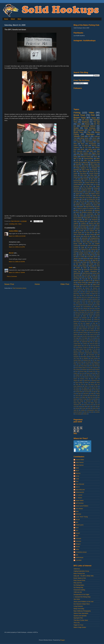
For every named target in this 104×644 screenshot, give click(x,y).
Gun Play (87, 255)
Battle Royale (84, 179)
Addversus (77, 569)
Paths (75, 364)
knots (89, 408)
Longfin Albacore (78, 345)
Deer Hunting (81, 310)
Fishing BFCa (85, 249)
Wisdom (96, 401)
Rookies (97, 229)
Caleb (77, 479)
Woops (86, 403)
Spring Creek (80, 231)
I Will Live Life (78, 592)
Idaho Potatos (77, 336)
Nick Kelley (83, 227)
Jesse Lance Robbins (82, 506)
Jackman (91, 340)
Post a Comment (12, 276)
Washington (90, 134)
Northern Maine (77, 360)
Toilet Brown (86, 393)
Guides (75, 173)
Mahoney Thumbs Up (83, 347)
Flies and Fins (78, 583)
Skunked (76, 190)
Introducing (94, 220)
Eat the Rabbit (77, 218)
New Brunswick (90, 355)
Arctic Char (95, 290)
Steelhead (85, 122)
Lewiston (85, 344)
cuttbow (90, 283)
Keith (11, 268)
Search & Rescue (89, 377)
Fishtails (76, 323)
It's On (78, 160)
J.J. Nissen (79, 498)
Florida (78, 155)
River (77, 371)
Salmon (96, 205)
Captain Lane (96, 196)
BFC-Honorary (79, 130)
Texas (77, 384)
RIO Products (77, 369)
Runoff (94, 373)
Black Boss (95, 294)
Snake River (87, 381)
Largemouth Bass (86, 342)
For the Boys (87, 251)
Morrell (11, 253)
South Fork (77, 271)
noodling (83, 410)
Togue (80, 393)
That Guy (83, 384)
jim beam (84, 408)
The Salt (96, 122)
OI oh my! (91, 227)
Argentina (85, 240)
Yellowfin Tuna (79, 136)
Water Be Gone (91, 397)
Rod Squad (83, 266)
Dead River (92, 308)
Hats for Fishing (90, 331)
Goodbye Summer (83, 253)
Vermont (95, 279)
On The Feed (77, 262)
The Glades (84, 388)
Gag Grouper (95, 325)
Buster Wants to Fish (80, 578)
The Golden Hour (94, 388)
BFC (84, 292)
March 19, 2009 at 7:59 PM (17, 272)
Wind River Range (78, 401)
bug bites (97, 207)
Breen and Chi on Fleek (84, 297)
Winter (82, 149)
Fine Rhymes (88, 320)
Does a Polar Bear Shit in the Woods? (85, 312)
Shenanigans (94, 268)
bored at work (90, 405)
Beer (75, 171)
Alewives (95, 288)
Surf (96, 275)
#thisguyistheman (95, 238)
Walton (84, 397)
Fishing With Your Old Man (91, 218)
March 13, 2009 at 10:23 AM (17, 236)
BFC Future (94, 164)
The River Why (79, 392)
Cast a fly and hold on (91, 181)
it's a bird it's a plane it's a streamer (85, 208)
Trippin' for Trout (78, 625)
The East (87, 233)
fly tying (84, 177)
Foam (82, 325)
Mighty (75, 260)
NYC (82, 355)
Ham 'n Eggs (81, 331)
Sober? (76, 146)
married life (86, 236)
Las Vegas (95, 342)
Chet (77, 481)
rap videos (76, 238)
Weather (81, 207)
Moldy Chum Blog (79, 609)
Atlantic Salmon (95, 194)
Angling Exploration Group (81, 571)
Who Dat (91, 399)
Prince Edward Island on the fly (83, 368)
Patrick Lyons (80, 525)
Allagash (78, 240)
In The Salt (92, 338)
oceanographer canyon (92, 410)
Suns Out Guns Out (87, 275)
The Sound (87, 392)
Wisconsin (88, 401)
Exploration (84, 318)
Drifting (82, 216)
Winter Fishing (82, 283)
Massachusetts (85, 225)
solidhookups (79, 557)
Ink (97, 257)
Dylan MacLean (80, 490)
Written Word (94, 403)
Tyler (77, 536)
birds (83, 405)
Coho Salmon (87, 185)
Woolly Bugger (77, 403)
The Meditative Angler (86, 390)
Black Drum (77, 295)
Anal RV (83, 290)
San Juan (84, 375)
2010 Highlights (96, 286)
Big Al (77, 471)
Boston (77, 212)
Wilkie (96, 399)
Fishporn (96, 321)
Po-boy (77, 366)
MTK (75, 347)
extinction (78, 236)
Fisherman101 (80, 492)
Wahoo (75, 175)
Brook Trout (79, 115)
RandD (91, 229)
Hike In (87, 220)
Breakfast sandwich (87, 212)
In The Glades (84, 338)
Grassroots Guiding (79, 590)
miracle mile (95, 408)
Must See (88, 260)
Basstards (95, 242)
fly (90, 407)
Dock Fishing (96, 310)
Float (83, 199)
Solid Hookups (90, 128)
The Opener (97, 390)
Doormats (86, 314)
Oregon (85, 262)
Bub (92, 299)
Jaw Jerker (77, 599)
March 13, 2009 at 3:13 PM (17, 247)
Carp (75, 214)
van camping (78, 414)
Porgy (98, 366)
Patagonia (96, 362)
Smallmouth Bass (86, 190)
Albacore (87, 288)
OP (94, 360)
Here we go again (94, 332)
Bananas (97, 210)
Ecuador (78, 316)
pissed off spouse (78, 412)
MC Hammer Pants (79, 203)
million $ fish (96, 284)
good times (92, 177)
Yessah (86, 164)
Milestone (76, 353)
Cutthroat (85, 308)
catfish (86, 407)
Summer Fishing (93, 173)
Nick (77, 522)
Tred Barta (85, 395)
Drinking (88, 216)
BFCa (76, 120)
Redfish (78, 205)
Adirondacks (79, 288)
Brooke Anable (78, 244)
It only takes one (83, 340)
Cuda (75, 308)
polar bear (87, 412)
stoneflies (97, 412)
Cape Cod (85, 166)
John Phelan (79, 509)
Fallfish (96, 318)
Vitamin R (78, 397)
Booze (87, 124)
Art (80, 292)
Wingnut (78, 544)
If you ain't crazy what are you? (89, 336)
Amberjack (76, 290)
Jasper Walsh (80, 500)
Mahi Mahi (90, 151)
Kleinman (78, 514)
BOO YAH (92, 130)
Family (75, 320)
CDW (96, 212)
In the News (90, 257)
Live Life (95, 185)
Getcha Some (88, 155)
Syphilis (92, 382)
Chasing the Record (83, 305)
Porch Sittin (92, 366)
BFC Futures (77, 242)
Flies (89, 132)
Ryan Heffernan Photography (82, 611)
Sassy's (90, 375)
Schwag (96, 188)
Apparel (78, 194)
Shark (85, 268)
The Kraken (76, 390)
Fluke (94, 323)
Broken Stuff (86, 299)
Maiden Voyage (94, 258)
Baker (77, 468)
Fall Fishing (89, 142)
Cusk (80, 308)
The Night (95, 233)
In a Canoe (81, 257)
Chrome (76, 247)
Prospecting (95, 368)
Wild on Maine (90, 234)
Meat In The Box (93, 349)
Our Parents (88, 362)
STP (99, 373)
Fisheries (76, 249)
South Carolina (94, 270)
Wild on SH (89, 281)
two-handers (89, 210)
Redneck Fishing (86, 157)
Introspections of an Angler (81, 594)
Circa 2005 (97, 305)
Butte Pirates (77, 301)
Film (81, 320)
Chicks (81, 214)
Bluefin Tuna (78, 132)
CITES (84, 301)
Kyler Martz (76, 342)
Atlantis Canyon (94, 240)
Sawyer (78, 533)
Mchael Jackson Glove (81, 349)
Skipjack (76, 381)
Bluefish (91, 295)
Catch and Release (93, 246)
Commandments (87, 307)
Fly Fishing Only (78, 587)
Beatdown (95, 170)
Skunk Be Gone (95, 162)
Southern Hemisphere (91, 271)
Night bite (95, 260)
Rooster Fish (92, 371)
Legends (76, 223)
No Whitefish (85, 358)
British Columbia (77, 299)
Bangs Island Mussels (93, 292)
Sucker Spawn (78, 233)
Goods (92, 253)
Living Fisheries (78, 606)
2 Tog (89, 286)
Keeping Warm (84, 222)
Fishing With (94, 249)
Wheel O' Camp (83, 399)
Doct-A (78, 487)
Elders (85, 316)
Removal (91, 369)
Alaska (98, 192)
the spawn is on (90, 192)
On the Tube (80, 362)
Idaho (98, 159)
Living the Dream (94, 344)
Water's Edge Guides (80, 627)
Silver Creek (94, 379)
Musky (93, 225)
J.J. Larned (79, 495)
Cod (88, 247)
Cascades (83, 246)
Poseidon (94, 168)
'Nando (78, 547)
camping (80, 407)
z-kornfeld (78, 560)
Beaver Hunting (85, 196)
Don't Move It (78, 314)
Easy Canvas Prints (79, 580)
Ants (89, 290)
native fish (76, 410)
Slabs (81, 381)
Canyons (76, 147)
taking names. (85, 138)
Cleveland (78, 307)
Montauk (82, 353)
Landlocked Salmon (88, 126)
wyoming (76, 170)
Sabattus (77, 375)
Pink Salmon (87, 364)
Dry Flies (95, 216)
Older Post (65, 284)
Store (19, 19)
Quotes (76, 128)
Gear (75, 201)
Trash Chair (78, 395)
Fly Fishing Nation (79, 585)
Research (97, 369)
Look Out (86, 345)
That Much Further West (81, 620)
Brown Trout (80, 118)
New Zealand (84, 153)
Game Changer (78, 220)
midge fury (95, 236)
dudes (98, 234)
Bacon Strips (86, 242)
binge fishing (89, 207)
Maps (92, 347)
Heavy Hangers (84, 332)
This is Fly (77, 623)
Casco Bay (91, 303)
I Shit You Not (83, 201)
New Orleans (92, 357)
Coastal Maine (77, 185)
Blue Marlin (94, 179)
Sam (77, 530)
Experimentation (89, 159)
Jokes (75, 222)
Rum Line (82, 373)
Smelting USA (13, 224)
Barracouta (76, 294)
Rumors (88, 373)
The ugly (93, 392)
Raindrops (84, 369)
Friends (87, 325)
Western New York (79, 281)
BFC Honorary (78, 151)
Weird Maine (84, 175)
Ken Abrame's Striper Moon (82, 604)
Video (20, 224)
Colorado (79, 142)
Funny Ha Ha (94, 171)
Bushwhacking (77, 181)
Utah (98, 395)
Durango (98, 314)
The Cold (87, 277)
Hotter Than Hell (84, 334)
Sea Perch (97, 375)
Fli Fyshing (76, 199)
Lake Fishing (94, 222)
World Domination (78, 192)
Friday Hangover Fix (82, 168)
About (13, 19)
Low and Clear (94, 345)
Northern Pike (78, 140)
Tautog (98, 382)
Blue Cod (84, 295)
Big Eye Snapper (86, 294)
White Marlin (94, 175)
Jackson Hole (77, 258)
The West (85, 146)
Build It (96, 299)
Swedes (86, 382)
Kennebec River (93, 201)
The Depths (95, 277)
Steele (94, 118)
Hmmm (94, 138)
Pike (77, 264)
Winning (94, 146)
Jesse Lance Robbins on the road (83, 602)
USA (89, 279)
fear (95, 283)
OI (89, 136)
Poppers (84, 264)
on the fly (81, 210)
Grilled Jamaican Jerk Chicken (86, 329)
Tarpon (95, 157)
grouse (94, 407)
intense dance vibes (85, 284)
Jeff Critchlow (80, 503)
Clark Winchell (80, 484)
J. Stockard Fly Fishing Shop (82, 597)
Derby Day (89, 310)
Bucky (77, 476)
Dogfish (98, 312)
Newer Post (9, 284)
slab (92, 412)
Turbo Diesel (92, 395)
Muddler (96, 353)
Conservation (90, 214)
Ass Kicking (85, 194)
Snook (85, 270)
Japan (96, 340)
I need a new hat (94, 334)
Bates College (86, 170)
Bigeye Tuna (96, 153)
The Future (76, 388)
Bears (77, 196)
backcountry (77, 177)
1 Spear (84, 286)
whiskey (85, 414)
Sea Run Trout (79, 377)
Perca (80, 364)
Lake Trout (87, 160)
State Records (86, 273)
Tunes (75, 207)
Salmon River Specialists (81, 613)
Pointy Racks (84, 366)
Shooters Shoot (84, 379)
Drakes (92, 314)
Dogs (96, 197)
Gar (94, 251)
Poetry (88, 203)
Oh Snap (86, 120)
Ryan (77, 528)
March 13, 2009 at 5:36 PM (17, 262)
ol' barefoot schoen (81, 552)
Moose (81, 260)
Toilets (92, 393)
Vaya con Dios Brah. (79, 234)
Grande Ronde (91, 327)
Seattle (78, 268)
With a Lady (77, 159)
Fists (82, 323)
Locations (83, 223)
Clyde (83, 247)
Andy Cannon (80, 462)
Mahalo (85, 258)
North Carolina (94, 358)
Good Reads (82, 327)
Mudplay (76, 355)
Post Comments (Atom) (19, 288)
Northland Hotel (87, 360)
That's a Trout (88, 386)
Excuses (95, 247)
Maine (87, 140)
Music (83, 144)
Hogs (93, 255)
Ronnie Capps (83, 371)
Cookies (96, 307)
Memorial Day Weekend (91, 351)
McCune (98, 347)
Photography (93, 144)
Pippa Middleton (96, 364)
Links (79, 124)
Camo (84, 303)
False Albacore (83, 171)
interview (77, 408)
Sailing (90, 266)
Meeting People (78, 351)
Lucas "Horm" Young (82, 517)
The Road (76, 279)
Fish (93, 115)
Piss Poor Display (86, 188)
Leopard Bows (77, 344)
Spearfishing (77, 273)
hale (99, 407)
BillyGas (78, 473)
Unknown (78, 538)
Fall (91, 318)
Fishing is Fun (77, 251)
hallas (77, 549)
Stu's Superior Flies (92, 231)
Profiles (91, 264)
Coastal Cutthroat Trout (91, 183)
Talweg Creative (78, 277)
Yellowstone (76, 405)
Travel (96, 190)
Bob (97, 295)
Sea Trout (97, 266)
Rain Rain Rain (83, 229)
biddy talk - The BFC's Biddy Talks (84, 576)
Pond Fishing (96, 203)
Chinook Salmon (78, 183)
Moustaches (89, 353)
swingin (77, 286)
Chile (91, 305)
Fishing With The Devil (86, 321)
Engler (91, 316)
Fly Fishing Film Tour (92, 199)
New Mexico (84, 357)
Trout (83, 279)
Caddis (89, 301)
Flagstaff (88, 323)
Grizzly (81, 255)
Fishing (77, 113)
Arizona (75, 292)
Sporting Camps (96, 381)
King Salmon (83, 173)
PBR (90, 262)
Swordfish (79, 164)
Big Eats (76, 166)
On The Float (87, 147)
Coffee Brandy (95, 166)
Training (98, 393)
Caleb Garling (96, 301)
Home (6, 19)
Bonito (75, 297)
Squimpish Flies (78, 618)
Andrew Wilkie (13, 231)
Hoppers (76, 334)
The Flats (96, 386)
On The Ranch (88, 186)
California (78, 303)
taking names (92, 149)
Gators (75, 327)
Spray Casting (79, 382)
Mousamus (76, 186)
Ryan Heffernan (87, 205)
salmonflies (85, 238)
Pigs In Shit (97, 262)
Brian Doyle (95, 297)
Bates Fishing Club (79, 573)
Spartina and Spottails (80, 616)
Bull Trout (88, 244)
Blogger (62, 640)
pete (77, 555)
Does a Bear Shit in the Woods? (84, 197)
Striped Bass (96, 140)
